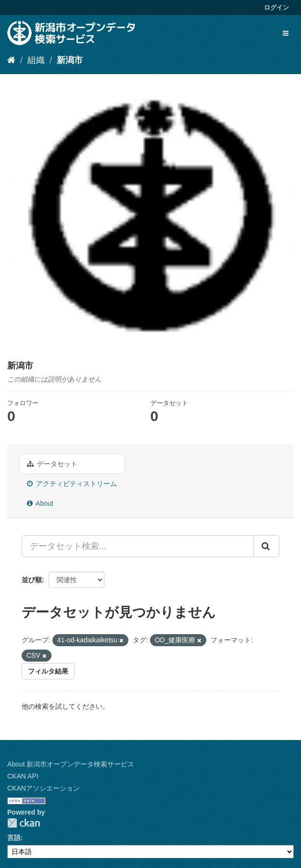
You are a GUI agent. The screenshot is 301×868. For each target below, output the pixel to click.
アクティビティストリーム (72, 484)
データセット (52, 464)
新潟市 (70, 60)
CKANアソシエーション (44, 788)
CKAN (24, 823)
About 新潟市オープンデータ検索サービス (71, 764)
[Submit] (266, 546)
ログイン (276, 7)
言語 (14, 838)
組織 (36, 60)
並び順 (32, 580)
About (40, 503)
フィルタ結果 (48, 671)
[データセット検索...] (138, 546)
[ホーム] (11, 60)
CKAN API (23, 776)
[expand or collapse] (286, 33)
